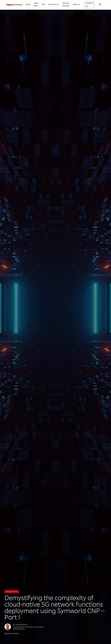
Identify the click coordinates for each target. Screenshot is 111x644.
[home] (15, 5)
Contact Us (90, 5)
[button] (54, 5)
